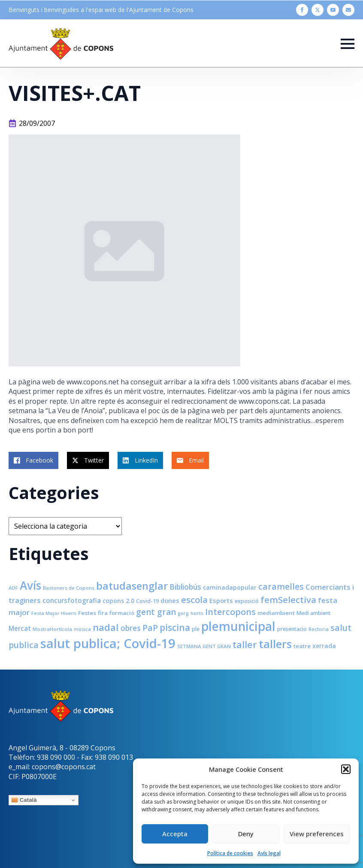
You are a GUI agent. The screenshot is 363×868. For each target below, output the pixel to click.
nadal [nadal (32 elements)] (106, 627)
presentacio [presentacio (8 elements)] (292, 629)
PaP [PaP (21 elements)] (150, 628)
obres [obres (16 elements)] (131, 628)
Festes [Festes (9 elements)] (87, 613)
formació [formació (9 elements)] (122, 613)
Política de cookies (230, 853)
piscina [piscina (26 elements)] (175, 627)
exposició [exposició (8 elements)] (247, 601)
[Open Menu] (348, 44)
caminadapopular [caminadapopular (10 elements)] (230, 587)
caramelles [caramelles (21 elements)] (281, 586)
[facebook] (302, 10)
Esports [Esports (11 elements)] (221, 600)
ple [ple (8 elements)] (196, 629)
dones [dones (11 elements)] (170, 600)
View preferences (317, 834)
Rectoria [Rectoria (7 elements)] (319, 629)
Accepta (175, 834)
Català (24, 800)
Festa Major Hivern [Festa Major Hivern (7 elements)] (54, 613)
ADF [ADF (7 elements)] (13, 588)
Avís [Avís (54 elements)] (30, 585)
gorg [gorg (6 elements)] (183, 613)
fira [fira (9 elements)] (103, 613)
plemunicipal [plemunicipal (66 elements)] (238, 626)
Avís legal (269, 853)
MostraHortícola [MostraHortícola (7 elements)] (52, 629)
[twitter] (318, 10)
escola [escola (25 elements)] (194, 600)
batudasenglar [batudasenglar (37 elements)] (132, 586)
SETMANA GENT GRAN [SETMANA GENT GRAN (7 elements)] (204, 646)
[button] (346, 769)
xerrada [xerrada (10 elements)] (324, 646)
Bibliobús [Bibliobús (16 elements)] (185, 587)
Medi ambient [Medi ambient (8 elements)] (314, 613)
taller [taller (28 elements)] (245, 644)
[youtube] (333, 10)
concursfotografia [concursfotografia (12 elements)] (72, 600)
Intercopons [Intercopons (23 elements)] (230, 612)
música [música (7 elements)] (82, 629)
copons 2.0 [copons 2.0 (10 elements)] (118, 601)
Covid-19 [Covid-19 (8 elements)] (147, 601)
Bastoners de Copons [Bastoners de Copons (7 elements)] (69, 588)
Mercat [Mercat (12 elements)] (20, 628)
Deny (246, 834)
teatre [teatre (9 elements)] (302, 646)
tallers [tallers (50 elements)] (275, 644)
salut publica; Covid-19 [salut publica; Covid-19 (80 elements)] (108, 643)
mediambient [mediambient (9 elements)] (276, 613)
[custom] (348, 10)
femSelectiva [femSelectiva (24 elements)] (288, 600)
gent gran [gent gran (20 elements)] (156, 612)
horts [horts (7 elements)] (197, 613)
